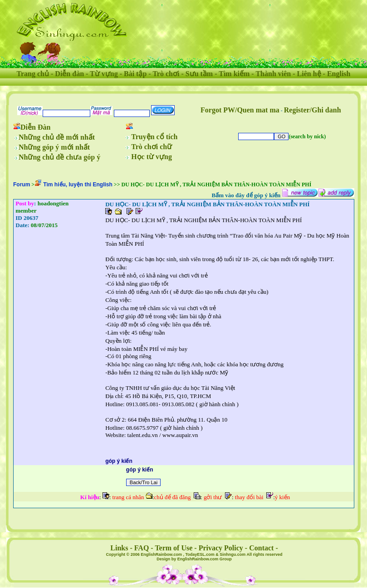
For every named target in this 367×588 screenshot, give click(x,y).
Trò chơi (166, 74)
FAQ (142, 548)
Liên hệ (309, 74)
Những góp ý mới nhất (54, 147)
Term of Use (174, 548)
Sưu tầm (199, 74)
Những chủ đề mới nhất (57, 137)
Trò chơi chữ (152, 147)
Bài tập (135, 74)
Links (119, 548)
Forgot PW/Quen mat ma (240, 110)
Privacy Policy (221, 548)
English (339, 74)
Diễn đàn (69, 74)
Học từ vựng (152, 157)
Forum (22, 185)
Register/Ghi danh (313, 110)
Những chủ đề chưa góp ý (59, 157)
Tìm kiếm (234, 74)
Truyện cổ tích (154, 137)
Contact (261, 548)
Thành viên (273, 74)
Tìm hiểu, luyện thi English (78, 185)
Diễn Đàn (35, 127)
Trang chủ (33, 74)
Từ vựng (104, 74)
